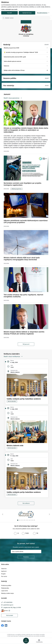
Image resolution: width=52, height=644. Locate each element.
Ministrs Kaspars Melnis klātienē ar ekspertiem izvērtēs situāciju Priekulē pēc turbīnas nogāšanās (24, 333)
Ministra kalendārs (12, 401)
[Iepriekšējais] (3, 514)
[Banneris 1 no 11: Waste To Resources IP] (26, 514)
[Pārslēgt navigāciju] (26, 641)
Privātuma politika (6, 585)
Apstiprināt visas (27, 13)
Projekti (3, 574)
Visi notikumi (26, 503)
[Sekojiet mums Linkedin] (6, 625)
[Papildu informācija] (9, 611)
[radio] (16, 533)
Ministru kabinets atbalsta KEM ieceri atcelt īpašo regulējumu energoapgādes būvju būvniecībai (22, 259)
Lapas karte (4, 591)
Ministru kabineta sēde (15, 446)
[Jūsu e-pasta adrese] (26, 551)
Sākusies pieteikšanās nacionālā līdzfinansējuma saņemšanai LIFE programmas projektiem (26, 221)
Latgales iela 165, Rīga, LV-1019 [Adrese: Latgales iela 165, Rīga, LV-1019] (12, 607)
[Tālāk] (49, 514)
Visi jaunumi (26, 344)
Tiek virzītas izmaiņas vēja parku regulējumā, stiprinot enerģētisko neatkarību (23, 296)
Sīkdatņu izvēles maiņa (7, 593)
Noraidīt (10, 13)
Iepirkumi (4, 571)
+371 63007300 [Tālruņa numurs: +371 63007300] (8, 602)
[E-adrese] (5, 611)
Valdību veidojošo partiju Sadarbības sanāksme (24, 399)
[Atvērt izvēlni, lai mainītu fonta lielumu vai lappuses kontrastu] (39, 641)
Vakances (4, 569)
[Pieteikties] (26, 557)
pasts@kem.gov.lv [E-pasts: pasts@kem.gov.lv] (8, 605)
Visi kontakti (10, 615)
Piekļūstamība (5, 588)
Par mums (4, 576)
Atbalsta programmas (17, 189)
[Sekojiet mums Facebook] (2, 625)
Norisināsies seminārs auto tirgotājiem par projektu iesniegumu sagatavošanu (22, 184)
